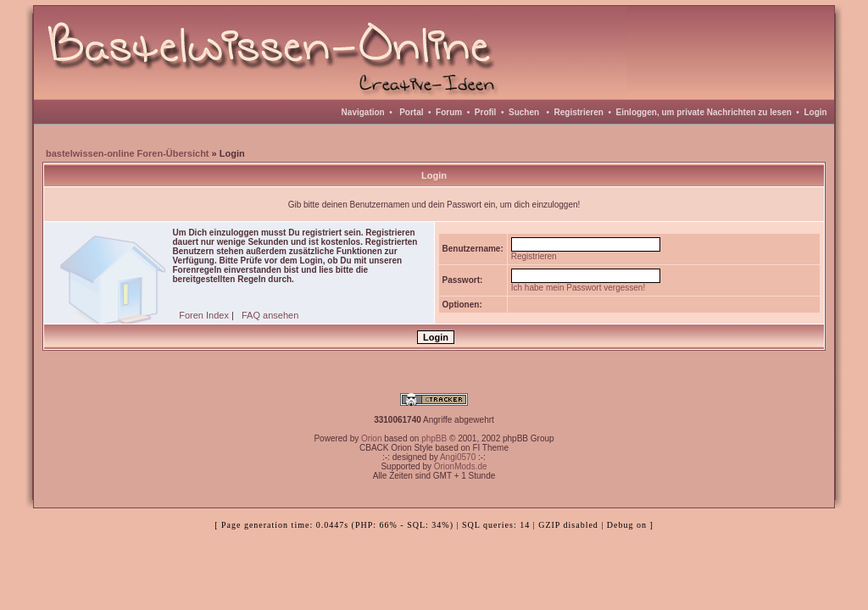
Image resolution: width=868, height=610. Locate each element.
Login (815, 112)
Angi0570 (458, 457)
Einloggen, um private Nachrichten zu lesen (704, 112)
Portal (411, 112)
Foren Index (204, 315)
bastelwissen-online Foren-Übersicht (128, 153)
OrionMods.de (461, 466)
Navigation (363, 112)
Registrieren (579, 112)
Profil (486, 112)
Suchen (524, 112)
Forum (449, 112)
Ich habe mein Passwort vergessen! (578, 288)
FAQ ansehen (270, 315)
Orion (371, 438)
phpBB (434, 438)
